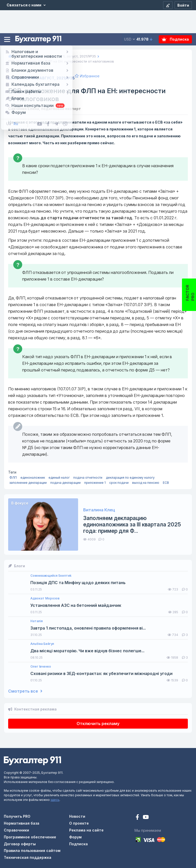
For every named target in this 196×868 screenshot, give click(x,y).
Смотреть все (25, 691)
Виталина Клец (99, 510)
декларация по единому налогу (130, 478)
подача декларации (65, 483)
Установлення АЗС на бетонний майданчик (76, 605)
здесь (55, 800)
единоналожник (33, 478)
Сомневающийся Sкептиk (51, 576)
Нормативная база (22, 823)
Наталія (36, 621)
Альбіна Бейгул (42, 644)
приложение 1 (95, 483)
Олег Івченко (41, 667)
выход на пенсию (146, 483)
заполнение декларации (28, 483)
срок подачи (119, 483)
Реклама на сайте (86, 830)
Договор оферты (20, 844)
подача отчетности (88, 478)
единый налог (59, 478)
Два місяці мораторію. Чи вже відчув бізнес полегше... (87, 651)
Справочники (16, 830)
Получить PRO (17, 816)
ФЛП (13, 478)
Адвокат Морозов (45, 598)
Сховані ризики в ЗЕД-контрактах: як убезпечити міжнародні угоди (101, 674)
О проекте (79, 823)
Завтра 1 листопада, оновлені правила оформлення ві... (88, 628)
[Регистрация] (168, 5)
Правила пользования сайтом (32, 851)
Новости (77, 816)
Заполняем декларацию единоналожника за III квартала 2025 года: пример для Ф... (132, 525)
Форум (75, 837)
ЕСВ (166, 483)
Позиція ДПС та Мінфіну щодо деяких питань (78, 583)
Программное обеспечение (30, 837)
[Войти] (183, 5)
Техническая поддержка (28, 857)
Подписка (175, 39)
